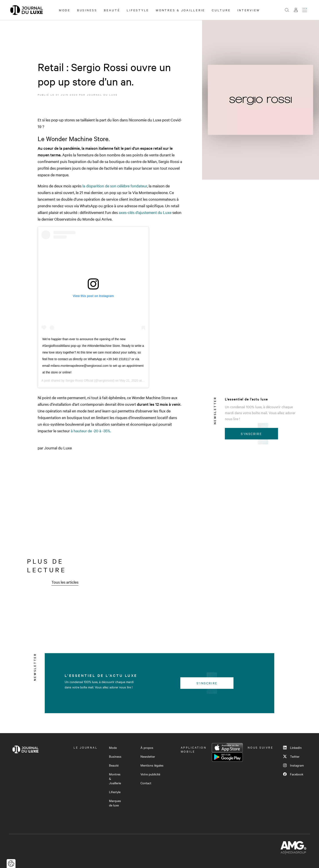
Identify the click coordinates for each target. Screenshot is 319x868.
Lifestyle (138, 10)
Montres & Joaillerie (180, 10)
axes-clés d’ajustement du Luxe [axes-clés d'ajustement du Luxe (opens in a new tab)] (146, 212)
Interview (249, 10)
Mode (65, 10)
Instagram (293, 765)
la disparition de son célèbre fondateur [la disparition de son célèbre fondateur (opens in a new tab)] (115, 186)
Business (87, 10)
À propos (147, 748)
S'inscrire (251, 434)
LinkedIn (292, 748)
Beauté (112, 10)
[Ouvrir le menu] (305, 10)
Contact (146, 783)
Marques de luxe (115, 803)
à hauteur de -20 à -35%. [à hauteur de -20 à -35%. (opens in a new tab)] (91, 431)
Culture (221, 10)
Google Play (227, 757)
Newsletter (148, 756)
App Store (227, 748)
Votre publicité (150, 774)
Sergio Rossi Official (79, 381)
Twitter (291, 756)
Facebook (293, 774)
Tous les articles (65, 582)
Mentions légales (152, 765)
